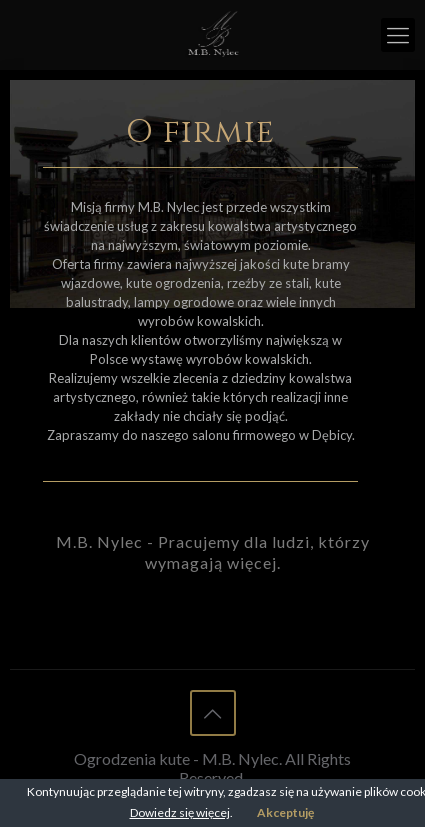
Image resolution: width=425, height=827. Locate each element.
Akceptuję (285, 812)
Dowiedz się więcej (180, 812)
